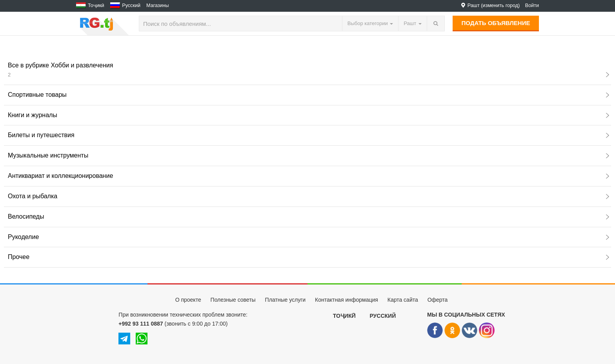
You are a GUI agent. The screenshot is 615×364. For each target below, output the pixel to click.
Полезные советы (233, 300)
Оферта (438, 300)
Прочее (308, 257)
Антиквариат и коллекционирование (308, 176)
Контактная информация (347, 300)
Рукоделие (308, 237)
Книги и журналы (308, 115)
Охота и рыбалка (308, 196)
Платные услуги (286, 300)
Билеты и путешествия (308, 135)
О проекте (188, 300)
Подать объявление (496, 23)
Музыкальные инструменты (308, 155)
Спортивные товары (308, 95)
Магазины (158, 5)
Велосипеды (308, 216)
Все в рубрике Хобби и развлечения (308, 70)
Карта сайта (403, 300)
